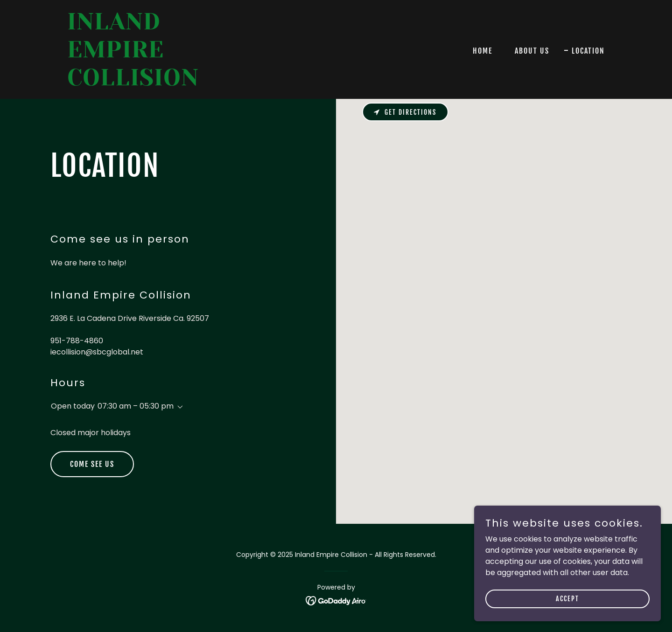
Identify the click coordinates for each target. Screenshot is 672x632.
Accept (567, 599)
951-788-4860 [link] (77, 341)
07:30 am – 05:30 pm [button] (136, 406)
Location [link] (588, 51)
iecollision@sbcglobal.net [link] (97, 352)
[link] (161, 83)
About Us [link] (532, 51)
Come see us (92, 464)
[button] (178, 407)
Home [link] (483, 51)
